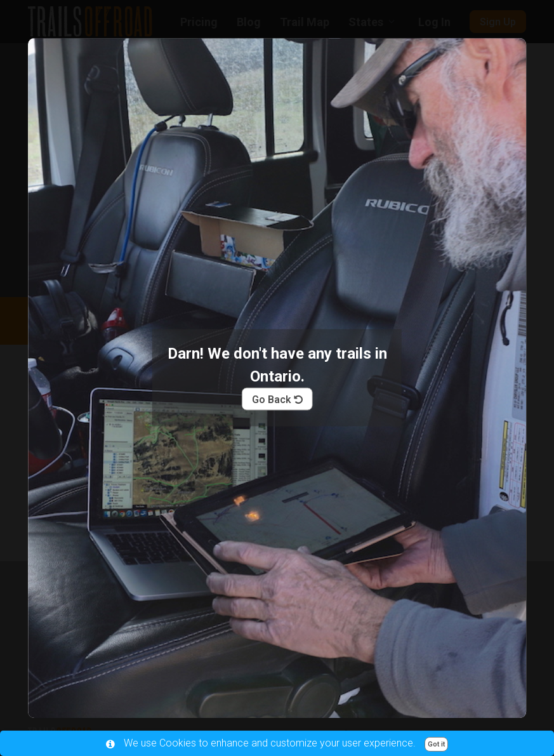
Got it (436, 744)
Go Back (277, 399)
